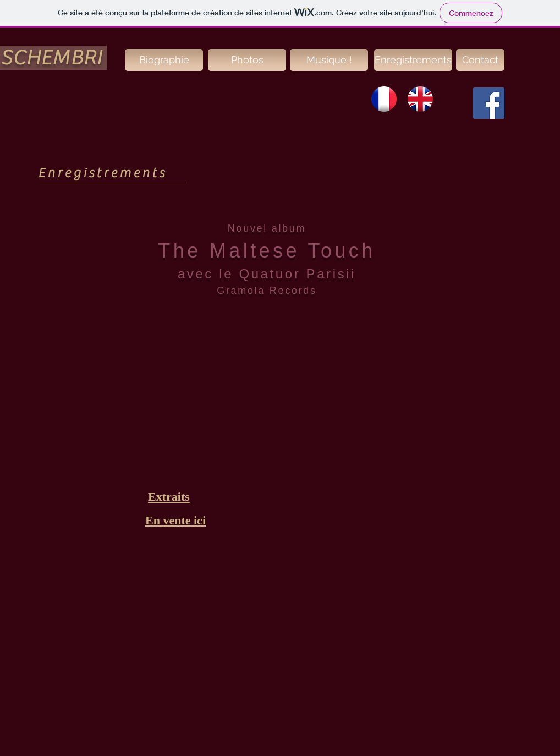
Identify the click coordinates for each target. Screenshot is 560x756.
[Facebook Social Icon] (489, 103)
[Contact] (480, 60)
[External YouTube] (280, 398)
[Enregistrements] (413, 60)
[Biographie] (164, 60)
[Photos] (247, 60)
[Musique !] (329, 60)
